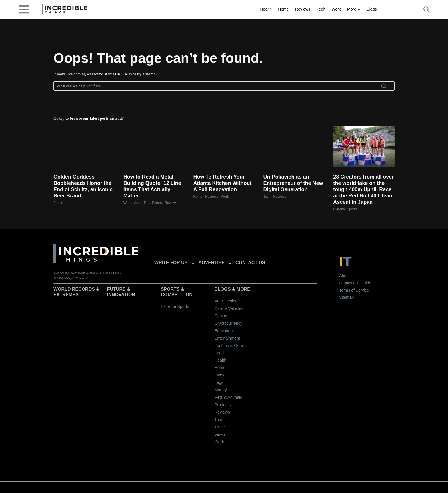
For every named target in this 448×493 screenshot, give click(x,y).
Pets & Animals (228, 397)
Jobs (138, 203)
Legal (220, 382)
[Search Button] (423, 9)
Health (266, 9)
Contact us (250, 263)
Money (221, 390)
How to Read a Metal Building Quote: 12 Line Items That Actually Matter (152, 186)
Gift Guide (362, 283)
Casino (221, 316)
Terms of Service (354, 290)
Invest (220, 375)
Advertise (212, 263)
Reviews (303, 9)
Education (224, 331)
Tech (321, 9)
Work (336, 9)
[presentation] (84, 146)
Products (223, 405)
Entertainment (227, 338)
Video (220, 434)
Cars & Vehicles (229, 308)
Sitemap (346, 297)
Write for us (171, 263)
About (344, 276)
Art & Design (226, 301)
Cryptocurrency (229, 323)
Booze (58, 203)
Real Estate (153, 203)
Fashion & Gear (229, 346)
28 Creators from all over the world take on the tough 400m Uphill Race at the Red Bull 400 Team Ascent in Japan (363, 189)
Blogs (372, 9)
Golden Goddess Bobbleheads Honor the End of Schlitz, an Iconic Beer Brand (83, 186)
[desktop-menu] (24, 9)
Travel (220, 427)
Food (219, 353)
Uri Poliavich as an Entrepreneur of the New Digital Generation (293, 183)
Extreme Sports (345, 209)
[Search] (224, 86)
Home (283, 9)
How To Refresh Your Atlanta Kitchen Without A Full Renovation (223, 183)
